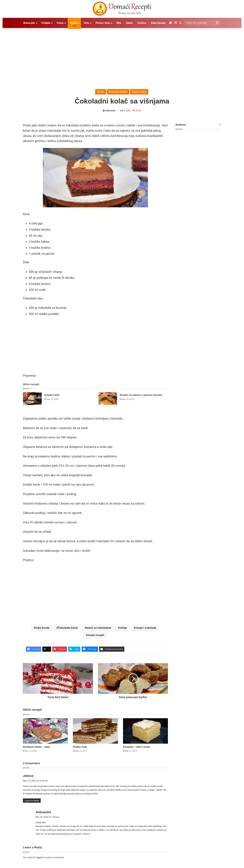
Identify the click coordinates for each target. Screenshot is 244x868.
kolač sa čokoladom (99, 628)
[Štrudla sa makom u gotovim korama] (108, 399)
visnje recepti (96, 635)
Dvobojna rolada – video (37, 747)
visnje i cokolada (146, 628)
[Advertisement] (122, 57)
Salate (129, 23)
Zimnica (142, 23)
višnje (123, 628)
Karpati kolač (52, 395)
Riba (119, 23)
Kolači (73, 23)
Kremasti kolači (118, 92)
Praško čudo (80, 747)
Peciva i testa (103, 23)
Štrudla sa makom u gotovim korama (141, 395)
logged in (40, 857)
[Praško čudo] (95, 731)
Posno (60, 23)
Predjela (46, 23)
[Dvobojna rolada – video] (45, 731)
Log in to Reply (32, 801)
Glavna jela (29, 23)
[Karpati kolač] (32, 399)
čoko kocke (43, 628)
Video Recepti (158, 23)
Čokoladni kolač (68, 628)
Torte (86, 23)
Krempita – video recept (136, 747)
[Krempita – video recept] (145, 731)
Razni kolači (139, 92)
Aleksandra (110, 111)
